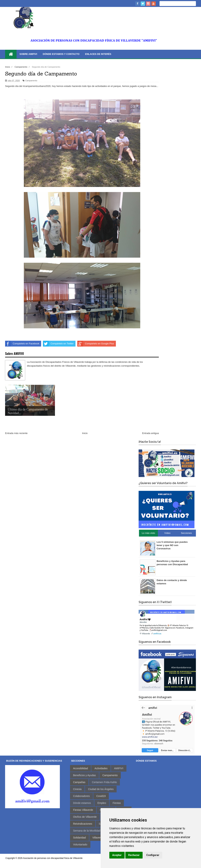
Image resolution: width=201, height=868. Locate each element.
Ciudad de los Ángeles (101, 789)
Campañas (79, 782)
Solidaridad (79, 838)
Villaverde (98, 838)
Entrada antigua (150, 433)
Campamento (31, 81)
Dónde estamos (82, 803)
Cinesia (77, 789)
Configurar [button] (153, 855)
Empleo (102, 803)
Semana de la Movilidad (87, 831)
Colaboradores (81, 796)
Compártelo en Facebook (22, 344)
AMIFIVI (119, 768)
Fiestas (117, 803)
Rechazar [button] (134, 855)
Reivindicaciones (83, 824)
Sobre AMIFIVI (28, 54)
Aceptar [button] (117, 855)
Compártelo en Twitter (58, 344)
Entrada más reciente (16, 433)
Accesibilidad (81, 768)
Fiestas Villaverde (83, 810)
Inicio (85, 433)
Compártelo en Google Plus (96, 344)
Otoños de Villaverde (85, 817)
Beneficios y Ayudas (84, 775)
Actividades (101, 768)
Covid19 (101, 796)
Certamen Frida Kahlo (104, 782)
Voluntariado (80, 844)
